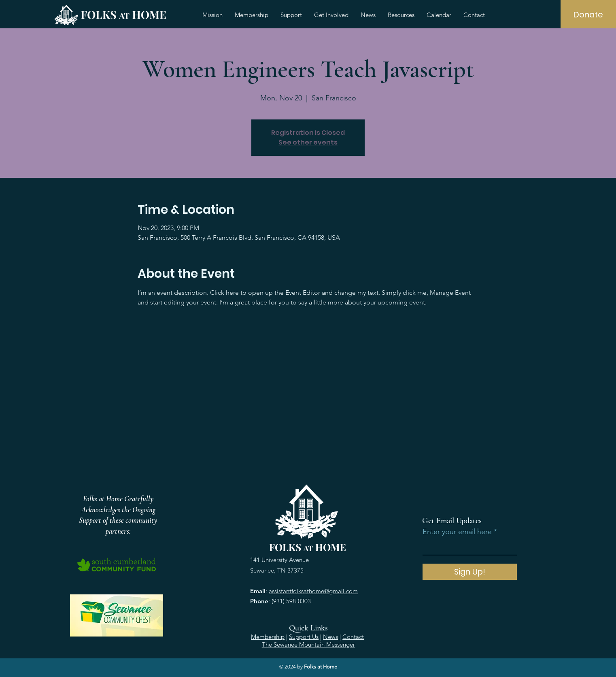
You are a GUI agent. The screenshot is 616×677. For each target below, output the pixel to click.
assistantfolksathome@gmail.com (313, 591)
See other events (308, 142)
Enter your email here (457, 532)
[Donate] (588, 15)
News (330, 637)
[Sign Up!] (470, 572)
